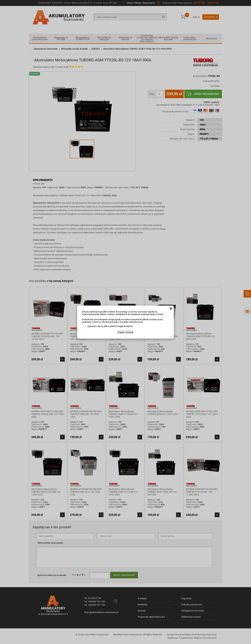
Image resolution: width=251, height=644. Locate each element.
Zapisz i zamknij (126, 332)
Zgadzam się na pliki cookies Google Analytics (110, 326)
